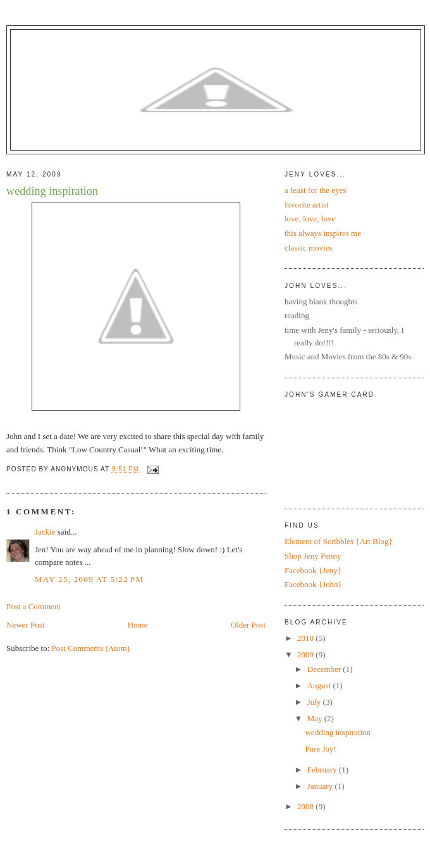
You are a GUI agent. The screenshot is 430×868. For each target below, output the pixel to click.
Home (138, 625)
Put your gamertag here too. (349, 449)
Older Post (248, 625)
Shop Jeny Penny (313, 556)
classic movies (308, 248)
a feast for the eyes (315, 190)
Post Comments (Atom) (91, 648)
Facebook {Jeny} (313, 570)
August (320, 685)
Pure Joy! (320, 749)
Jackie (45, 532)
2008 (306, 806)
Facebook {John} (313, 584)
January (321, 786)
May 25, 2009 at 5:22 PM (89, 579)
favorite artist (307, 205)
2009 (306, 654)
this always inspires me (323, 233)
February (323, 770)
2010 (306, 638)
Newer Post (25, 625)
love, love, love (310, 219)
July (315, 702)
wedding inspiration (52, 191)
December (325, 669)
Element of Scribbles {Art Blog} (339, 541)
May (316, 718)
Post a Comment (34, 606)
